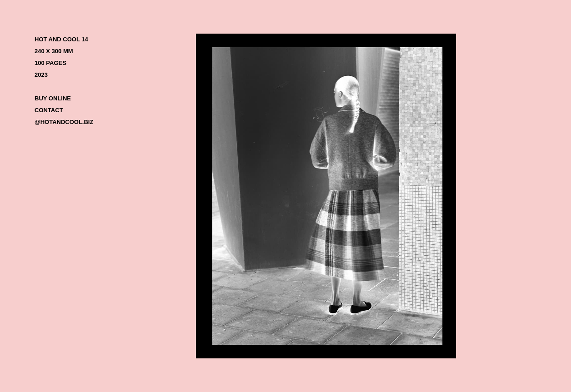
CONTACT (49, 110)
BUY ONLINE (53, 98)
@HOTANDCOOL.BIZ (64, 122)
